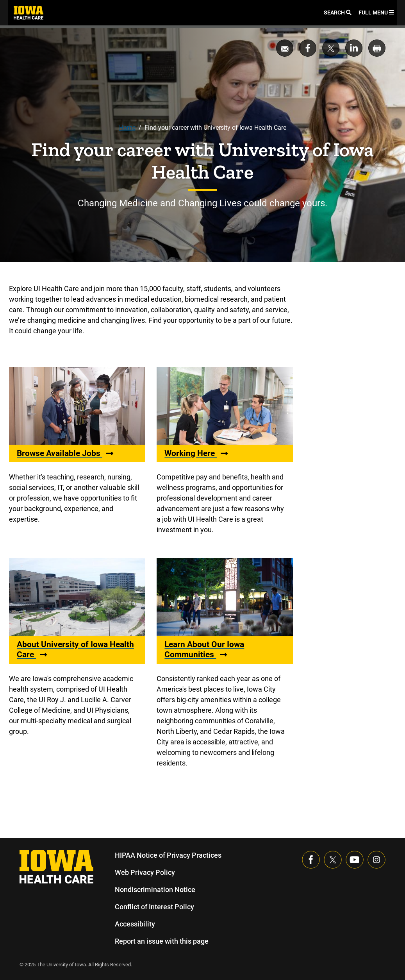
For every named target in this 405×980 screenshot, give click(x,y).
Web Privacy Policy (145, 872)
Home (127, 128)
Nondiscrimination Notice (155, 890)
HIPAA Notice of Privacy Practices (168, 855)
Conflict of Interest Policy (154, 907)
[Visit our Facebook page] (311, 860)
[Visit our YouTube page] (355, 860)
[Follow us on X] (333, 860)
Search (337, 13)
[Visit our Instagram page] (376, 860)
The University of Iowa (62, 965)
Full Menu (376, 13)
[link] (29, 13)
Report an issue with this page (162, 941)
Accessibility (135, 924)
